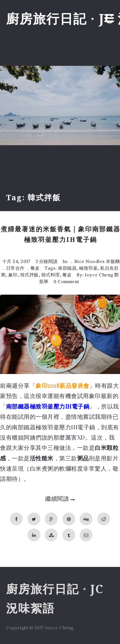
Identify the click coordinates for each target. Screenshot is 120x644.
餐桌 (67, 275)
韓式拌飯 (29, 275)
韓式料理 (51, 275)
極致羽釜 (88, 268)
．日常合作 (13, 268)
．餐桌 (33, 268)
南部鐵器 (67, 268)
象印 (13, 275)
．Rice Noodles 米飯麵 (95, 261)
